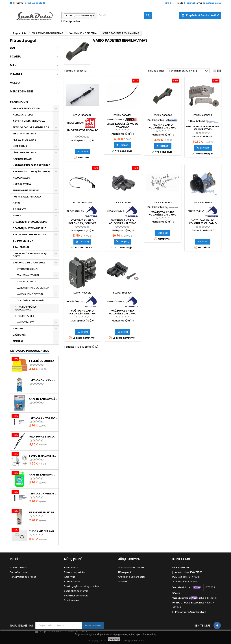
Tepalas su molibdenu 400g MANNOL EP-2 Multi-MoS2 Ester (43, 418)
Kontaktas (181, 559)
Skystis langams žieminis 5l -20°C (43, 399)
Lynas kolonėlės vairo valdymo (122, 125)
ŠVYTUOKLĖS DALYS (27, 269)
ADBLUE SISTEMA (23, 115)
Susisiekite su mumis (76, 591)
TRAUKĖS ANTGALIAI (28, 275)
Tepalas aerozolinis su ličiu (43, 380)
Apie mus (70, 577)
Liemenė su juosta (42, 361)
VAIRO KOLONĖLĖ (26, 282)
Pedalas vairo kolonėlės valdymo (163, 126)
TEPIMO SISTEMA (23, 241)
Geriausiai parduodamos (30, 351)
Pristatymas (71, 568)
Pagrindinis (19, 102)
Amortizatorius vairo (82, 130)
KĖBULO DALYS (21, 178)
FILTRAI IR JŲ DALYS (24, 140)
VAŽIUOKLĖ (19, 335)
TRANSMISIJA (21, 247)
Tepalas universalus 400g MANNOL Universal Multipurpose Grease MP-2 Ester (43, 494)
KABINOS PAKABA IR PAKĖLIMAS (31, 165)
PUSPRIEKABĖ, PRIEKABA (27, 197)
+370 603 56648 (208, 598)
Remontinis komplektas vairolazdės (203, 128)
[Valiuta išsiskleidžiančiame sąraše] (170, 3)
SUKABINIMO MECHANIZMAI (29, 235)
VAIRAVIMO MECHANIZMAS (29, 263)
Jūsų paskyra (129, 559)
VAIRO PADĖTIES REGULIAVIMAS (26, 308)
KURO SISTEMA (22, 184)
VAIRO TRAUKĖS (26, 322)
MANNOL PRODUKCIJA (26, 108)
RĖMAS (17, 216)
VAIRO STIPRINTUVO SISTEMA (33, 288)
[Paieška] (124, 15)
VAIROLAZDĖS (26, 316)
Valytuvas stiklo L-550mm (43, 437)
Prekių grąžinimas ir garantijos (82, 586)
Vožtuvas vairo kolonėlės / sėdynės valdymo (82, 223)
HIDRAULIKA (20, 146)
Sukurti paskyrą (212, 3)
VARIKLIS (18, 329)
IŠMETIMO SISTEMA (24, 153)
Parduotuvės (71, 600)
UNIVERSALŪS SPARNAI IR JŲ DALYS (30, 255)
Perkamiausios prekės (23, 577)
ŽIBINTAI (18, 341)
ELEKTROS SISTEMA (24, 134)
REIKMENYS (20, 209)
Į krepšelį (123, 145)
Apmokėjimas (72, 582)
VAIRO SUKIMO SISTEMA (30, 294)
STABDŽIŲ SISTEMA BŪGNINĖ (30, 222)
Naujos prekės (18, 568)
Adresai (123, 582)
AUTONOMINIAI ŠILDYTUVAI (29, 121)
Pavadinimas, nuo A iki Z (189, 71)
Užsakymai (125, 572)
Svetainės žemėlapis (76, 596)
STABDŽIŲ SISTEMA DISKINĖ (29, 228)
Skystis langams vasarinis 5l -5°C (43, 475)
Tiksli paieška (71, 21)
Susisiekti (83, 151)
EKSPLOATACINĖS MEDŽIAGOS (31, 127)
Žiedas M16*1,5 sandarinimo (43, 531)
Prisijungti (190, 3)
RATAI (16, 203)
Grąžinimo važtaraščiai (132, 577)
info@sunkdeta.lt (35, 3)
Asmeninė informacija (131, 568)
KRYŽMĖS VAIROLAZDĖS (31, 300)
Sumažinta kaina (20, 572)
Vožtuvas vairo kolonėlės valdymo (123, 222)
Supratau (114, 639)
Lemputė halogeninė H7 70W (43, 456)
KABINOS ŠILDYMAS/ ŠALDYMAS (32, 171)
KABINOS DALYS (22, 159)
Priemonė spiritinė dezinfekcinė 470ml (43, 512)
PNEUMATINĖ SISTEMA (26, 190)
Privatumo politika (75, 572)
